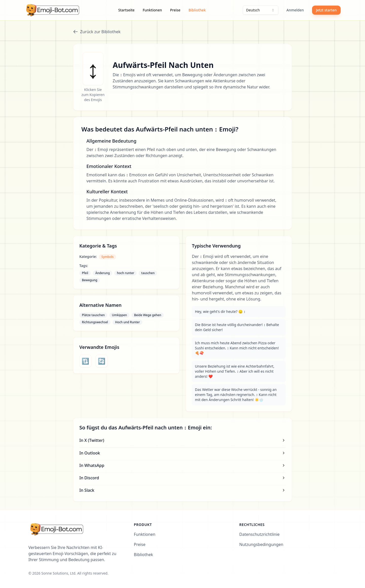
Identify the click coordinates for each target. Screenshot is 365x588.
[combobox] (261, 10)
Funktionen (152, 10)
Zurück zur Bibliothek (97, 32)
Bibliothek (197, 10)
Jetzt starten (326, 10)
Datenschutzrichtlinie (259, 534)
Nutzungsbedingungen (261, 544)
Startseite (126, 10)
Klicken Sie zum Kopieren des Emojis (93, 95)
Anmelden (295, 10)
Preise (175, 10)
